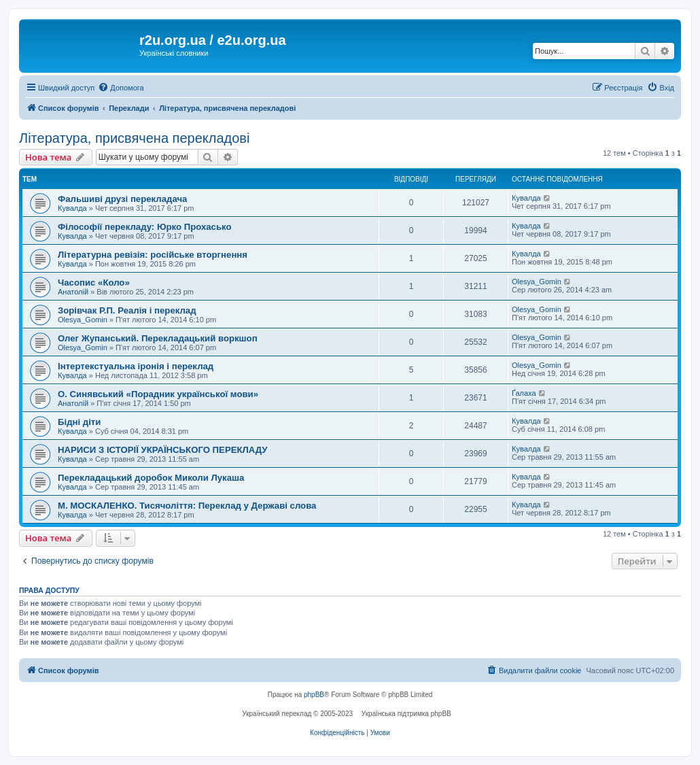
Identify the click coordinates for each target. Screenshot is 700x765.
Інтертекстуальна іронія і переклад (136, 366)
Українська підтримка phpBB (406, 714)
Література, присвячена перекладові (134, 138)
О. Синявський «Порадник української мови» (158, 394)
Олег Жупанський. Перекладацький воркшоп (158, 338)
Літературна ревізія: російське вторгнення (153, 255)
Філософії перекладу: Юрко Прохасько (145, 227)
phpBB (314, 695)
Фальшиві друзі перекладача (122, 199)
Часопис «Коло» (94, 283)
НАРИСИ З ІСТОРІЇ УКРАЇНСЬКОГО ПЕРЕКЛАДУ (163, 450)
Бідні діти (79, 422)
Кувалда (72, 208)
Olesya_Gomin (537, 282)
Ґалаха (524, 393)
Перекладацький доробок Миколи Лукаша (151, 478)
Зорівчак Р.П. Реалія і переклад (127, 310)
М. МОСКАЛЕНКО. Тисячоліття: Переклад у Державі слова (187, 506)
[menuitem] (121, 88)
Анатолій (73, 292)
